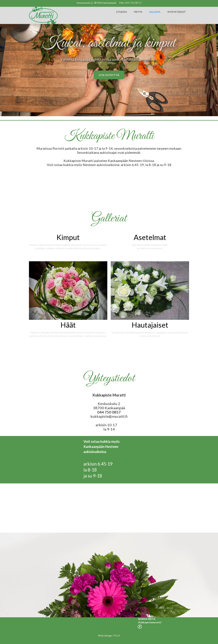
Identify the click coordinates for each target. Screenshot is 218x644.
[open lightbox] (68, 240)
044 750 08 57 (133, 3)
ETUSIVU (122, 12)
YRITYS (138, 12)
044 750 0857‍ (109, 412)
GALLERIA (155, 12)
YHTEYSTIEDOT (176, 12)
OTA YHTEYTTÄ (109, 75)
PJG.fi (117, 635)
